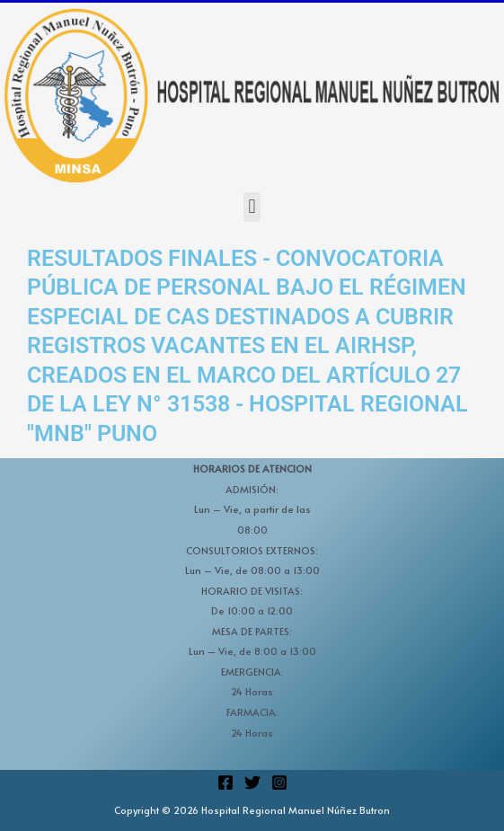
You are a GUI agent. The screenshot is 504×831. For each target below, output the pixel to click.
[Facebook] (225, 782)
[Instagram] (279, 782)
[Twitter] (252, 782)
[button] (252, 207)
